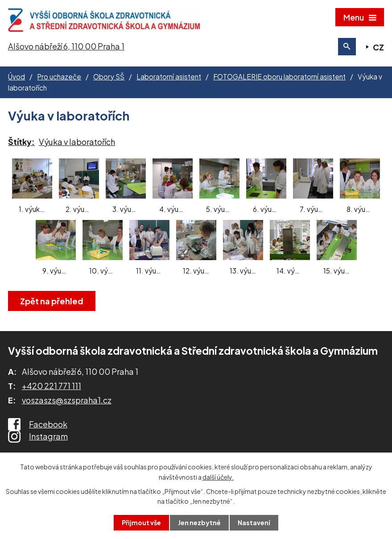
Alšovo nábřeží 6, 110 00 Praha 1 (66, 46)
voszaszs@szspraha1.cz (67, 400)
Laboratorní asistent (169, 77)
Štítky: (21, 142)
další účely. (218, 477)
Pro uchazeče (59, 77)
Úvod (17, 77)
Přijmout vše (141, 522)
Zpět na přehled (52, 301)
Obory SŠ (109, 77)
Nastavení (254, 522)
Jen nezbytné (199, 522)
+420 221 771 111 (52, 386)
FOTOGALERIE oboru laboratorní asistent (279, 77)
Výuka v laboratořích (77, 142)
